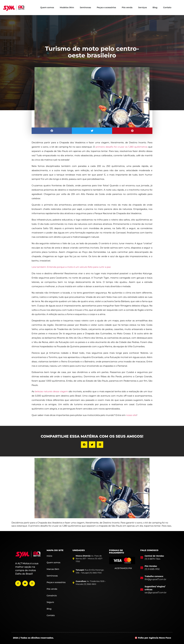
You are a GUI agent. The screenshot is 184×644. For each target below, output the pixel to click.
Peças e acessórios (106, 7)
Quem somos (47, 7)
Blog (155, 7)
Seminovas (85, 7)
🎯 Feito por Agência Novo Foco (153, 638)
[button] (52, 131)
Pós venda (127, 7)
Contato (167, 7)
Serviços (142, 7)
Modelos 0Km (67, 7)
